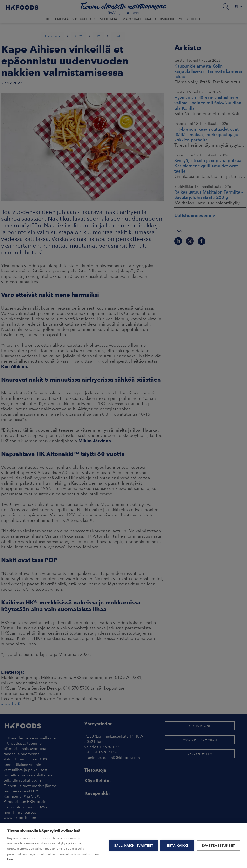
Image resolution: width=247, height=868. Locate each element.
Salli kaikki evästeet (134, 845)
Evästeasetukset (218, 845)
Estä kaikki (177, 845)
